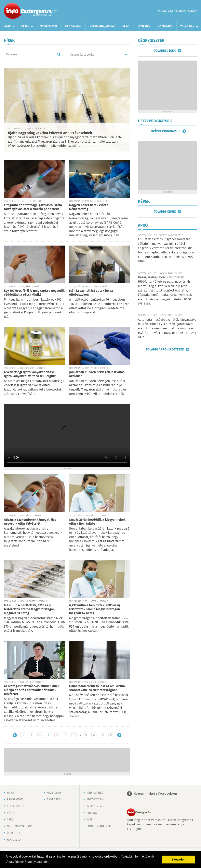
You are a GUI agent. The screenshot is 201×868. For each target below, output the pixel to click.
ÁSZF (89, 820)
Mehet (59, 54)
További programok (165, 131)
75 (103, 735)
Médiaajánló (95, 793)
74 (94, 735)
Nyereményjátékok (102, 27)
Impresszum (94, 806)
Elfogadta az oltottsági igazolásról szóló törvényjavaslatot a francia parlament (33, 207)
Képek (25, 27)
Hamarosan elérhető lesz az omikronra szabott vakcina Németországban (97, 688)
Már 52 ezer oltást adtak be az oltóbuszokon (91, 293)
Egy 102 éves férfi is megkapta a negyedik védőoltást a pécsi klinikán (34, 293)
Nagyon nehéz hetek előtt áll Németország (90, 207)
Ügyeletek (143, 27)
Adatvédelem (95, 800)
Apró (126, 27)
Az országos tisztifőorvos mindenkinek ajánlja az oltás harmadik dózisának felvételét (32, 690)
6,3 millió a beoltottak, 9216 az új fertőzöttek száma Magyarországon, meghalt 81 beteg (30, 609)
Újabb (15, 735)
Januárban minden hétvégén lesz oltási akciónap (97, 374)
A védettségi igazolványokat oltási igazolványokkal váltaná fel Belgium (30, 374)
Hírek (7, 27)
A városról (54, 800)
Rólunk (92, 813)
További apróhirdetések (165, 349)
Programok (73, 27)
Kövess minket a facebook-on (155, 794)
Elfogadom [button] (179, 860)
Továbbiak (187, 27)
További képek (165, 212)
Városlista (56, 11)
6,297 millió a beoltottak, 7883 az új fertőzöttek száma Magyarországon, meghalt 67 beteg (95, 609)
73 (86, 735)
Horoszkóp (15, 840)
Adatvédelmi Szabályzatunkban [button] (28, 862)
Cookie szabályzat (99, 826)
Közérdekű (165, 27)
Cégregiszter (49, 27)
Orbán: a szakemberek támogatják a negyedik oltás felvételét (30, 522)
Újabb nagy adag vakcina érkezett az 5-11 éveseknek (50, 133)
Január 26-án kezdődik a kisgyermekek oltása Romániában (97, 522)
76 (111, 735)
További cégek (165, 51)
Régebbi (119, 735)
